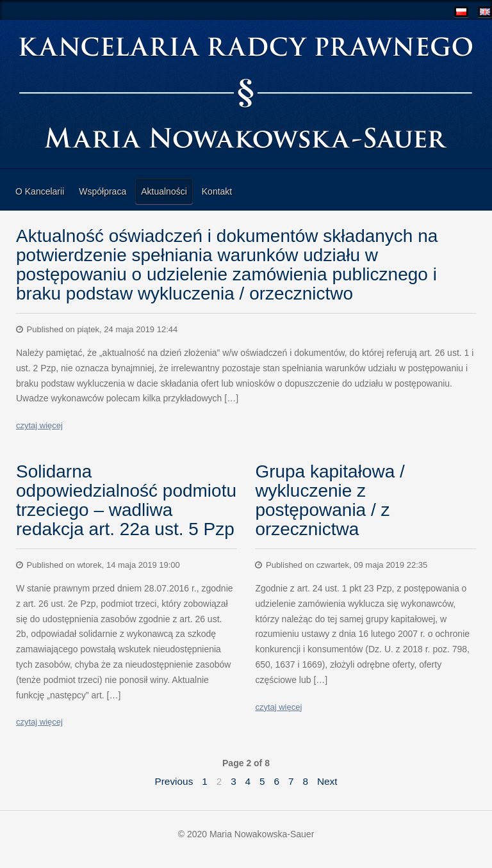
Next (327, 781)
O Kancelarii (40, 191)
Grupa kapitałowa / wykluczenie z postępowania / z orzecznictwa (330, 500)
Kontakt (217, 191)
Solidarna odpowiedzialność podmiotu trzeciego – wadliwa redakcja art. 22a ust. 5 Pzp (126, 500)
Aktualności (164, 191)
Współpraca (102, 191)
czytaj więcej (39, 425)
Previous (174, 781)
